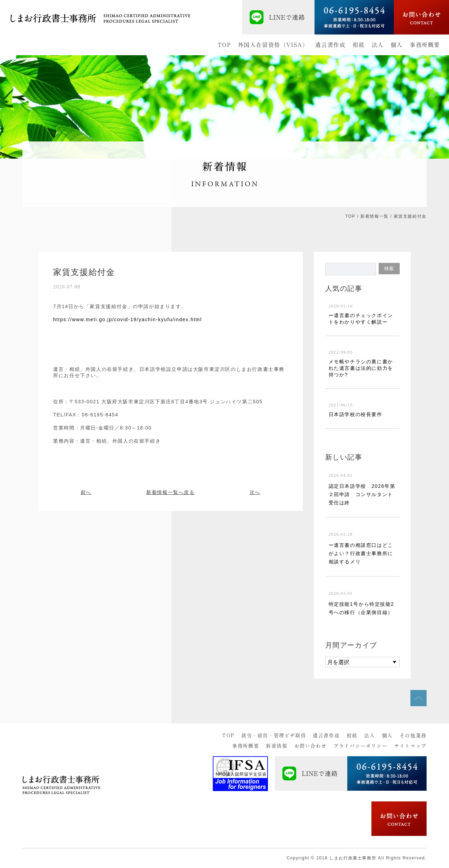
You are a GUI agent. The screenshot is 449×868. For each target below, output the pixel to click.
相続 (358, 45)
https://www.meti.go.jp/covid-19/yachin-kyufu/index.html (127, 319)
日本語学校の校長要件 (356, 414)
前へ (86, 492)
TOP (224, 45)
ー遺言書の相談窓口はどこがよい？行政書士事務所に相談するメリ (361, 553)
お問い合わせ (311, 746)
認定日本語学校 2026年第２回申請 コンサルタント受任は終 (362, 494)
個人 (397, 45)
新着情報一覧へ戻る (170, 492)
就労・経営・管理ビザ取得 (274, 736)
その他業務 (413, 736)
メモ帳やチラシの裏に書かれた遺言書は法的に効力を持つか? (361, 368)
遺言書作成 (330, 45)
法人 (378, 45)
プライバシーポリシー (360, 746)
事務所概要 (425, 45)
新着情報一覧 (375, 216)
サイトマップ (410, 746)
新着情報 (277, 746)
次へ (255, 492)
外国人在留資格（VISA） (273, 45)
